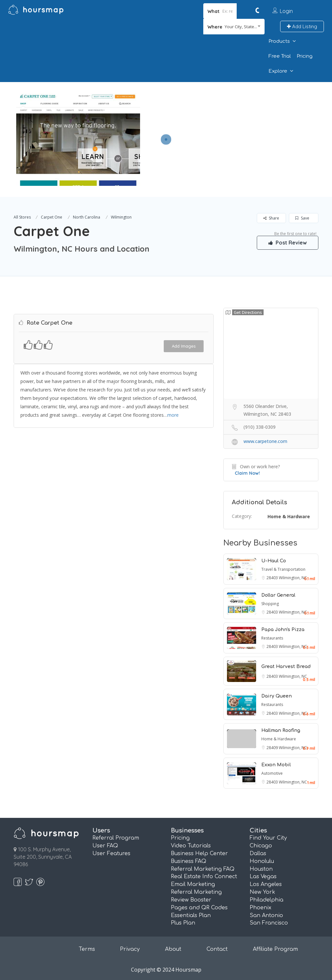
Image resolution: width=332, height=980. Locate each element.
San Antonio (266, 915)
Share (271, 218)
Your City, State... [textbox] (241, 27)
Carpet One (52, 217)
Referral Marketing (196, 892)
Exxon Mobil (276, 765)
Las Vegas (263, 877)
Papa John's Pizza (283, 630)
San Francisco (269, 923)
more (173, 415)
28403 (273, 578)
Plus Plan (183, 923)
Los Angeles (266, 884)
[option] (78, 139)
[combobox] (234, 27)
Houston (261, 869)
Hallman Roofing (281, 730)
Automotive (272, 773)
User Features (111, 854)
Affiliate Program (275, 949)
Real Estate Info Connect (204, 877)
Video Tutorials (191, 846)
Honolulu (262, 861)
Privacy (130, 949)
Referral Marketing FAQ (203, 869)
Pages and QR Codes (199, 908)
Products (279, 41)
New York (262, 892)
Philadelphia (267, 900)
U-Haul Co (274, 561)
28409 (273, 748)
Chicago (261, 846)
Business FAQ (189, 861)
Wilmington (121, 217)
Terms (87, 949)
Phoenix (261, 908)
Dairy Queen (277, 696)
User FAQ (105, 846)
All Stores (22, 217)
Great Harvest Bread (286, 667)
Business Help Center (199, 854)
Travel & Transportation (283, 569)
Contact (217, 949)
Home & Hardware (289, 516)
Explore (278, 71)
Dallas (258, 854)
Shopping (270, 604)
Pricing (305, 56)
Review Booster (191, 900)
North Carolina (87, 217)
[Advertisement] (234, 127)
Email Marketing (193, 884)
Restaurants (272, 638)
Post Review (288, 243)
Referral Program (116, 838)
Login (286, 11)
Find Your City (268, 838)
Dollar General (278, 595)
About (173, 949)
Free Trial (280, 56)
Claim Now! (247, 473)
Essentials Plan (191, 915)
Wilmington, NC (293, 578)
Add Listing (302, 26)
